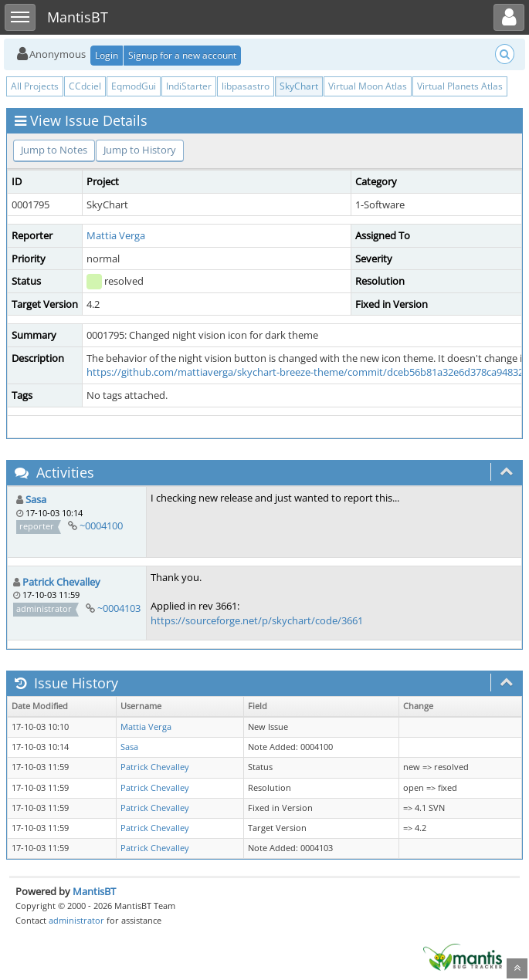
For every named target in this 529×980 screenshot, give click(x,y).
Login (107, 55)
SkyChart (299, 86)
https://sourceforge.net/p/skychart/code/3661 (257, 620)
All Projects (35, 86)
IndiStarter (189, 86)
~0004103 (119, 608)
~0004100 (101, 525)
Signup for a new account (182, 55)
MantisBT (94, 891)
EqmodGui (134, 86)
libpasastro (246, 86)
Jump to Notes (54, 150)
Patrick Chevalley (61, 582)
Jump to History (140, 150)
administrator (76, 920)
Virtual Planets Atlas (460, 86)
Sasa (36, 499)
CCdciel (85, 86)
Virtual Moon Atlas (368, 86)
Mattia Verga (116, 235)
